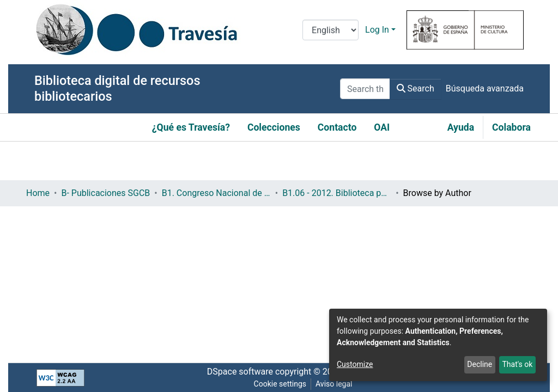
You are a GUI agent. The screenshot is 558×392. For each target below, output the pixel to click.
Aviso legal (334, 384)
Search (416, 88)
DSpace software (240, 372)
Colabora (511, 127)
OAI (382, 127)
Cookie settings (280, 384)
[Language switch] (330, 30)
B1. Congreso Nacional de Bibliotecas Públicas (216, 193)
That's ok (517, 364)
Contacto (337, 127)
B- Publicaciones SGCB (105, 193)
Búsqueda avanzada (485, 88)
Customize (355, 364)
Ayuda (461, 127)
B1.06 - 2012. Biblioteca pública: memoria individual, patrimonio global (337, 193)
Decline (480, 364)
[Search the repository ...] (365, 89)
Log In (377, 30)
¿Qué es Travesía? (191, 127)
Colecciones (274, 127)
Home (38, 193)
